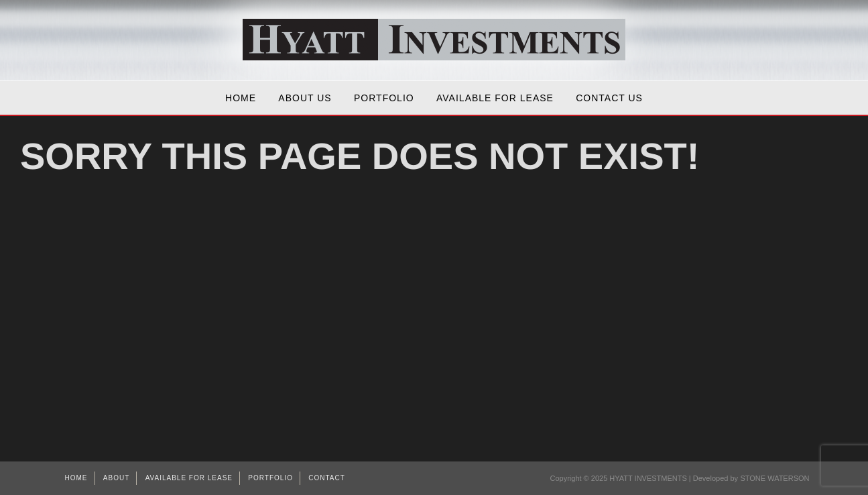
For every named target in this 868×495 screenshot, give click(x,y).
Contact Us (609, 98)
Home (241, 98)
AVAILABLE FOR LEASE (495, 98)
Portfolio (384, 98)
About (116, 478)
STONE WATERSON (774, 478)
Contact (327, 478)
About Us (305, 98)
